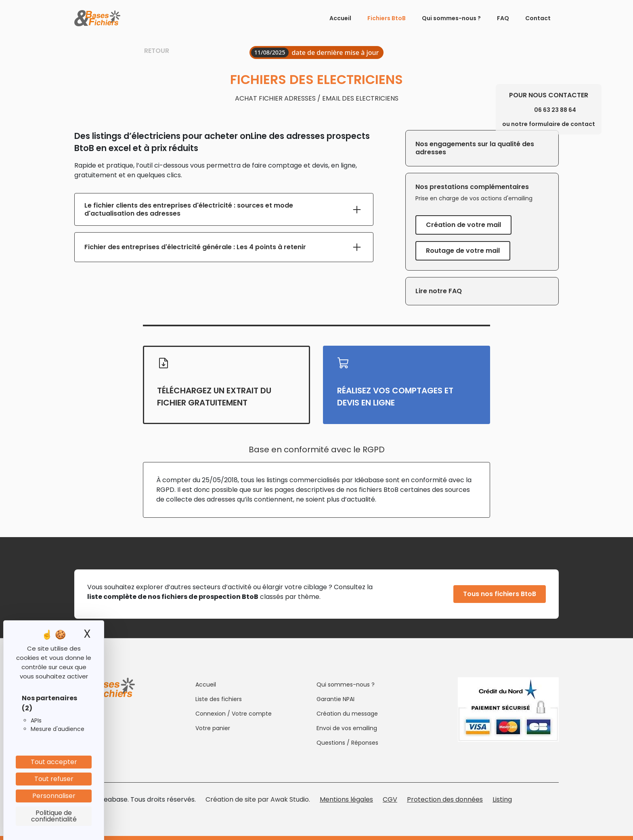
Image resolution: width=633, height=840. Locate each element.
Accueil (340, 18)
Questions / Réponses (347, 743)
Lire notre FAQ (439, 291)
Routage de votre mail (463, 251)
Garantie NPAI (335, 699)
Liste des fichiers (219, 699)
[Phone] (526, 110)
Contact (538, 18)
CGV (390, 799)
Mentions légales (346, 799)
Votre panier (213, 728)
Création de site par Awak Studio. (258, 799)
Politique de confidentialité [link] (54, 816)
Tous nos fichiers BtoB (500, 594)
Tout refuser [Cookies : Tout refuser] (54, 779)
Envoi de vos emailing (347, 728)
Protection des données (445, 799)
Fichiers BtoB (387, 18)
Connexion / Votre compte (234, 714)
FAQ (503, 18)
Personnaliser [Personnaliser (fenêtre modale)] (54, 796)
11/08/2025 (270, 52)
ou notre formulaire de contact (549, 124)
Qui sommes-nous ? (451, 18)
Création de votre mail (463, 225)
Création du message (347, 714)
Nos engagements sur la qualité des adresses (475, 148)
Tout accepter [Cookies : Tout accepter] (54, 762)
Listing (502, 799)
